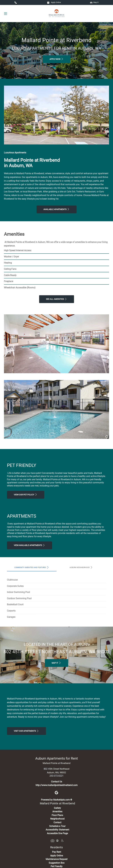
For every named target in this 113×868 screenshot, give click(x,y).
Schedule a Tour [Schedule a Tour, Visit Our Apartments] (57, 826)
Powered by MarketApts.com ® (57, 800)
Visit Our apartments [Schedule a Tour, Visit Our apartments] (26, 731)
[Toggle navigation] (6, 14)
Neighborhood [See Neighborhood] (57, 819)
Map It (94, 2)
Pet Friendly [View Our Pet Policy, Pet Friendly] (57, 866)
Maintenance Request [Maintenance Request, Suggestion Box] (57, 859)
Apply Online (54, 2)
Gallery (57, 808)
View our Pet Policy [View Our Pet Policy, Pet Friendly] (26, 495)
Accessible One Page (57, 833)
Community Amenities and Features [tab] (32, 567)
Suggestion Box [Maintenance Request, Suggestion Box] (57, 863)
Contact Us (57, 782)
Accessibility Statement (57, 830)
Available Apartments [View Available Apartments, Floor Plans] (57, 209)
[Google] (56, 793)
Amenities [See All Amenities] (57, 812)
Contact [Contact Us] (57, 822)
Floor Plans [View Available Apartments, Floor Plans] (57, 815)
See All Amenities (57, 299)
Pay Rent (57, 852)
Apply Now (57, 59)
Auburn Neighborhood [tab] (81, 567)
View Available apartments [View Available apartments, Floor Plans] (30, 545)
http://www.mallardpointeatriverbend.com (57, 785)
